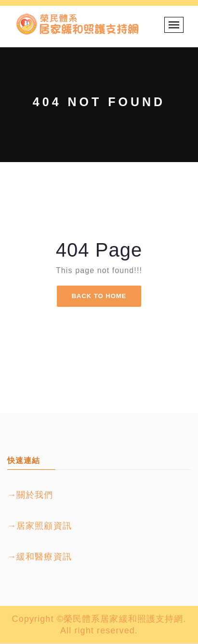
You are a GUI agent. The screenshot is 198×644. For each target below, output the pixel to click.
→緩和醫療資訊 (40, 557)
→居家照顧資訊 (40, 526)
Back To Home (99, 296)
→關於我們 (30, 495)
